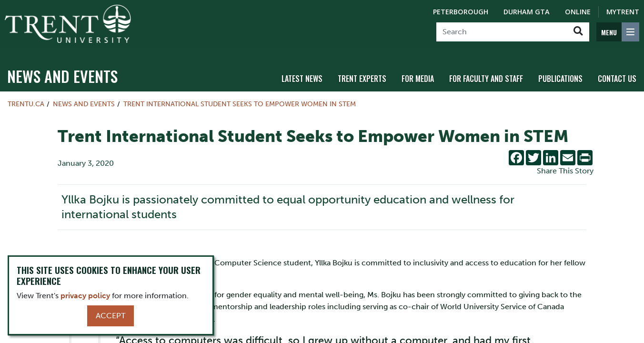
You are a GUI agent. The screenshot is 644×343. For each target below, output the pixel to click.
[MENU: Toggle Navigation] (618, 32)
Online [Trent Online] (578, 12)
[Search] (502, 32)
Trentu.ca (26, 98)
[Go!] (578, 32)
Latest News (302, 73)
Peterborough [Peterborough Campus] (461, 12)
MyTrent (623, 12)
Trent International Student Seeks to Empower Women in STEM (240, 98)
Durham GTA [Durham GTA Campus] (527, 12)
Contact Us (617, 73)
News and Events (62, 70)
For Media (418, 73)
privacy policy (85, 296)
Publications (560, 73)
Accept (111, 316)
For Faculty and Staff (486, 73)
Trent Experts (362, 73)
